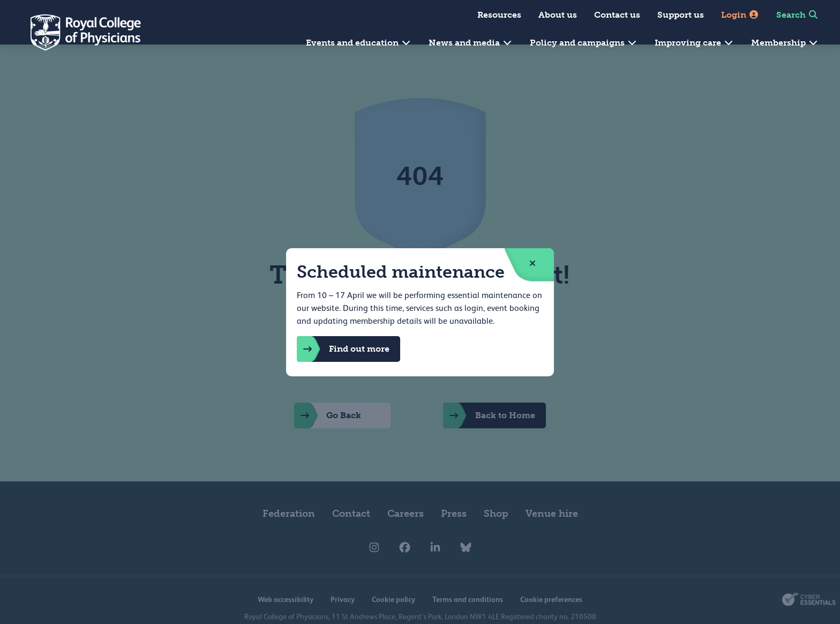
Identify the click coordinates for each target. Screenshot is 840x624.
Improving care (694, 43)
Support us (681, 15)
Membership (785, 43)
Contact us (617, 15)
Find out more (343, 349)
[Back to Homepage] (78, 32)
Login (740, 15)
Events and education (359, 43)
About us (558, 15)
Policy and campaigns (584, 43)
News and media (471, 43)
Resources (499, 15)
